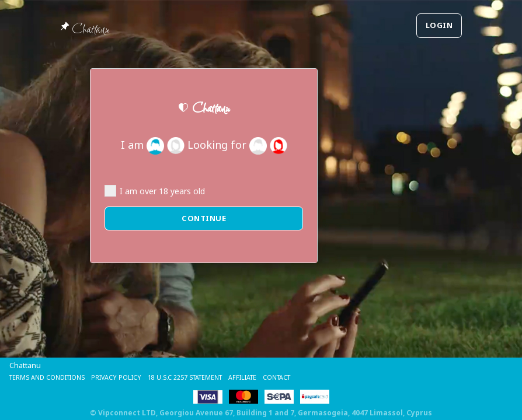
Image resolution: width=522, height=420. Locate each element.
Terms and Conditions (55, 377)
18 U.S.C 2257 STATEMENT (217, 377)
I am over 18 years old (155, 191)
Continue (204, 218)
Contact (327, 377)
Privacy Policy (136, 377)
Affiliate (286, 377)
